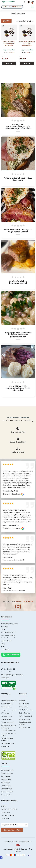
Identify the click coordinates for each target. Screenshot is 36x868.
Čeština (4, 806)
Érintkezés (5, 627)
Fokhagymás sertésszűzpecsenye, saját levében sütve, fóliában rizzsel (18, 127)
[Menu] (32, 7)
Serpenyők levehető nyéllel (8, 735)
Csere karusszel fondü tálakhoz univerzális (9, 43)
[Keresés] (24, 2)
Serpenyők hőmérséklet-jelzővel (9, 730)
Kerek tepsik (6, 777)
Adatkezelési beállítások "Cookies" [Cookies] (15, 849)
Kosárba (9, 63)
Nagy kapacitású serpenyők (7, 740)
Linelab (18, 851)
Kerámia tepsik (6, 789)
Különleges (5, 747)
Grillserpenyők (6, 707)
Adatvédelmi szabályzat (9, 624)
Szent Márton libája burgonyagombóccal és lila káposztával (18, 388)
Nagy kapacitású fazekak (25, 723)
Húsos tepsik (6, 786)
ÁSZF (3, 630)
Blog (3, 644)
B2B (3, 647)
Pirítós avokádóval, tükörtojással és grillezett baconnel (18, 231)
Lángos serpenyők (8, 723)
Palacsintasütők (7, 720)
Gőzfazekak (23, 707)
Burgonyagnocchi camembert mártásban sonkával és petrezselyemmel (18, 335)
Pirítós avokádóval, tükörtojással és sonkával (18, 179)
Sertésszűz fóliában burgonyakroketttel (18, 282)
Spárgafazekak (24, 713)
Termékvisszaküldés (8, 635)
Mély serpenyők (7, 704)
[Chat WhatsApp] (11, 655)
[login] (28, 2)
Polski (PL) (5, 819)
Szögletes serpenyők (9, 710)
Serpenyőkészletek (8, 744)
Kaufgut (12, 52)
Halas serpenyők (7, 716)
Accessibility (5, 650)
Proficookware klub (8, 638)
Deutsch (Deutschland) (9, 809)
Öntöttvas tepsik (7, 792)
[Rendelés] (25, 21)
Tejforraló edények (26, 716)
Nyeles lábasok (25, 720)
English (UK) (5, 813)
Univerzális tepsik (7, 771)
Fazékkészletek (25, 728)
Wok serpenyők (7, 713)
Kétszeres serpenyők (9, 726)
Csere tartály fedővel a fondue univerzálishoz (27, 43)
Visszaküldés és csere (9, 633)
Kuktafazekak (24, 704)
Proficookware (6, 641)
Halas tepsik (5, 783)
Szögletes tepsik (7, 774)
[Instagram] (18, 608)
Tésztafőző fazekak (26, 710)
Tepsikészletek (6, 795)
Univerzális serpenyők (9, 701)
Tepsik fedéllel (6, 780)
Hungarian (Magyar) (8, 816)
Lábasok (22, 701)
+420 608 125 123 (9, 669)
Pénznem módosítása (12, 830)
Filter (6, 21)
